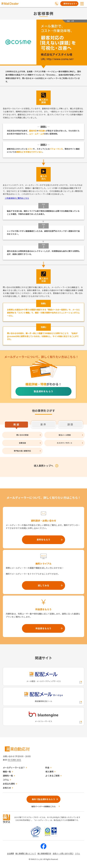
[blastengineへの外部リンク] (43, 717)
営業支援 (22, 443)
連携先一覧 (8, 776)
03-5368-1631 (14, 760)
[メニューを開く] (82, 4)
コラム (6, 780)
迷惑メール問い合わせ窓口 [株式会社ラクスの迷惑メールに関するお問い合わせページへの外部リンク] (63, 853)
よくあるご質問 (52, 776)
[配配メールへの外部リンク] (43, 676)
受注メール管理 (65, 435)
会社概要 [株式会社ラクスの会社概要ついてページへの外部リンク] (10, 853)
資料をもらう (69, 4)
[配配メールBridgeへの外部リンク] (43, 697)
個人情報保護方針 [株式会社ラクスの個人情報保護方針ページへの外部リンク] (44, 853)
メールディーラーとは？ (14, 768)
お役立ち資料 (9, 784)
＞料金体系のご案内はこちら (17, 198)
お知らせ (7, 788)
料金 (47, 768)
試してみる (44, 585)
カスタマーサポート (65, 443)
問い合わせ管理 (22, 435)
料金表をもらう (43, 628)
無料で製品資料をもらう (43, 799)
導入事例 (49, 772)
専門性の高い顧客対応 (22, 451)
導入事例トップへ (43, 466)
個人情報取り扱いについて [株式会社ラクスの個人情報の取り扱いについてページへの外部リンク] (26, 853)
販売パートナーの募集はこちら (43, 806)
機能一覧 (7, 772)
